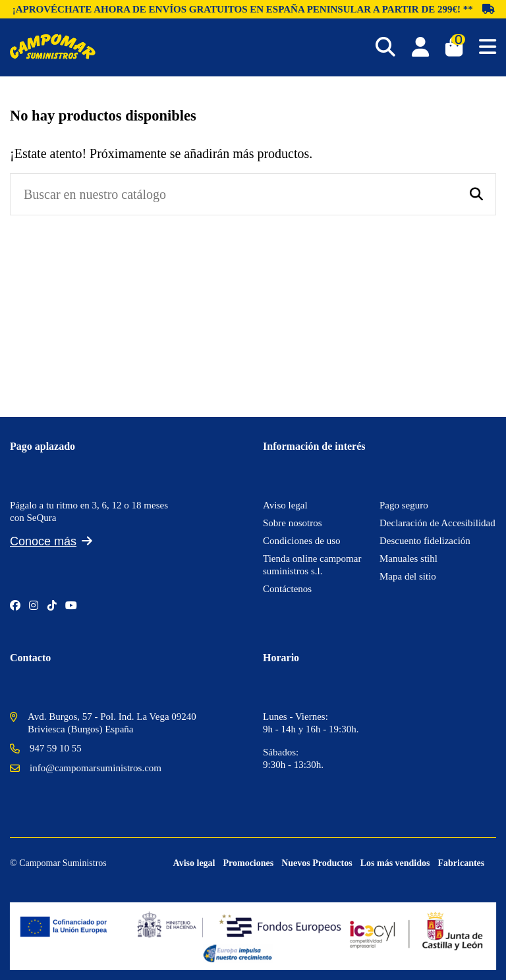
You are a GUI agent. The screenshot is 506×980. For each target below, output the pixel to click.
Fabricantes (462, 863)
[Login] (421, 47)
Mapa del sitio (408, 576)
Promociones (248, 863)
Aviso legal (285, 505)
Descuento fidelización (425, 541)
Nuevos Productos (317, 863)
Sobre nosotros (293, 523)
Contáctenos (287, 589)
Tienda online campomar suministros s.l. (312, 565)
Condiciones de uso (302, 541)
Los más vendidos (395, 863)
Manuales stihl (408, 558)
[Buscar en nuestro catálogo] (476, 194)
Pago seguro (404, 505)
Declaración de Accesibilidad (437, 523)
